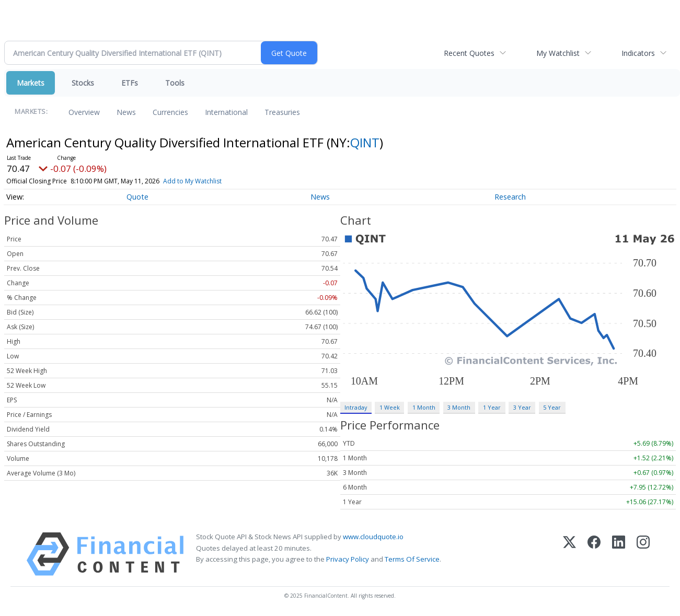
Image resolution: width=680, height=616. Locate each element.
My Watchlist (558, 53)
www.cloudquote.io (373, 537)
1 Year (492, 407)
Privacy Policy (348, 559)
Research (510, 197)
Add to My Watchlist (192, 181)
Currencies (170, 112)
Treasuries (282, 112)
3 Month (459, 407)
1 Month (424, 407)
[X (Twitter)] (569, 554)
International (226, 112)
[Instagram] (643, 554)
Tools (175, 83)
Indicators (638, 53)
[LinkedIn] (619, 554)
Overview (84, 112)
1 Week (390, 407)
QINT (365, 142)
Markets (31, 83)
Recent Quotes (469, 53)
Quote (137, 197)
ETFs (130, 83)
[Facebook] (594, 554)
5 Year (552, 407)
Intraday (356, 407)
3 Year (522, 407)
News (126, 112)
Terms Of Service (412, 559)
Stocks (83, 83)
